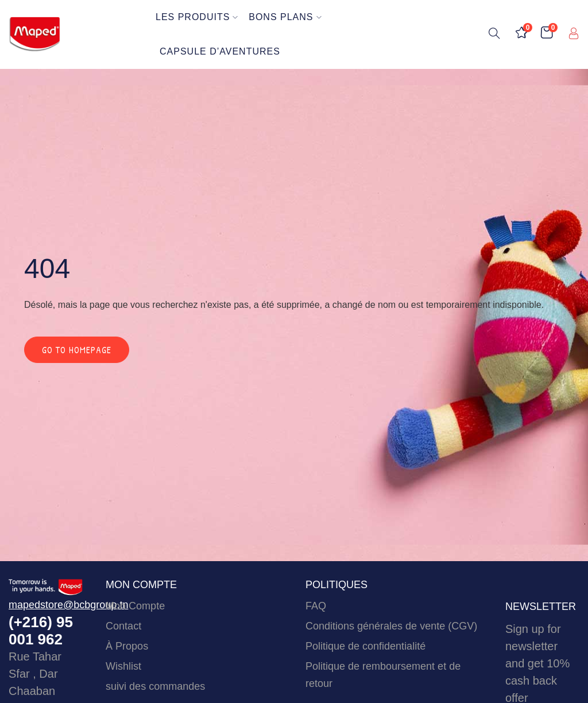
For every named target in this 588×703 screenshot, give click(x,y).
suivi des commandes (155, 686)
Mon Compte (135, 606)
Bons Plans (285, 17)
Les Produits (197, 17)
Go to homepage (77, 350)
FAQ (316, 606)
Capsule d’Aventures (220, 51)
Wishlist (123, 666)
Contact (123, 626)
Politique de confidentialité (365, 646)
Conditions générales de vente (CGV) (391, 626)
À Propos (127, 646)
